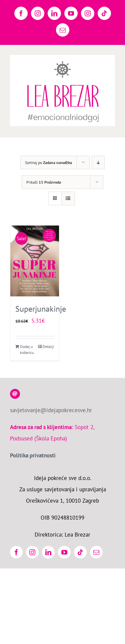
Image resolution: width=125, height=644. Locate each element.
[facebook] (16, 552)
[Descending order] (98, 162)
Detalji (48, 346)
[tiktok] (80, 552)
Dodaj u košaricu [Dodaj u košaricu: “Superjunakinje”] (27, 349)
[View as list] (68, 198)
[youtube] (64, 552)
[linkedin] (48, 552)
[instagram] (32, 552)
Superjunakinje (41, 309)
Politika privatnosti (33, 455)
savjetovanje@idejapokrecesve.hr (51, 410)
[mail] (96, 552)
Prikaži (44, 182)
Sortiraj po (48, 162)
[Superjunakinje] (35, 261)
